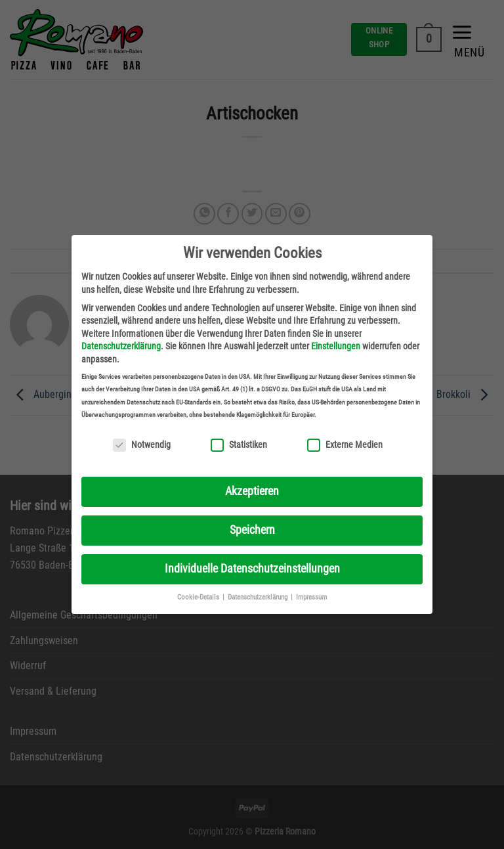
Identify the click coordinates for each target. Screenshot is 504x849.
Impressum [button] (311, 597)
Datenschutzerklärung (121, 346)
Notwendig (142, 445)
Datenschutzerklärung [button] (259, 597)
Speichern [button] (252, 530)
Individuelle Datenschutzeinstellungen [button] (252, 569)
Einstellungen (336, 346)
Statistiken (239, 445)
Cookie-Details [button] (199, 597)
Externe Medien (345, 445)
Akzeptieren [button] (252, 491)
